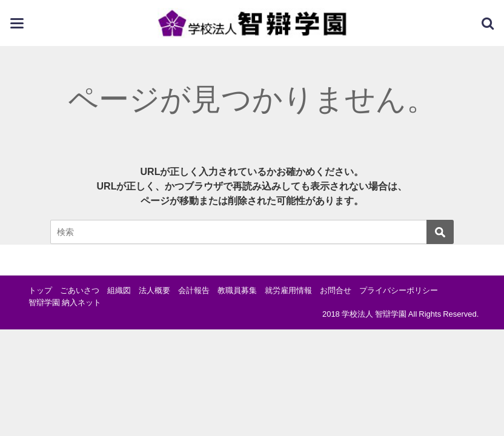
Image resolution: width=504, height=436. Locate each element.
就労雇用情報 (288, 290)
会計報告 (194, 290)
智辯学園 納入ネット (65, 302)
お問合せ (336, 290)
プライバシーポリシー (399, 290)
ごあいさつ (80, 290)
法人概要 (154, 290)
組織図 (119, 290)
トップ (40, 290)
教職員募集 (237, 290)
